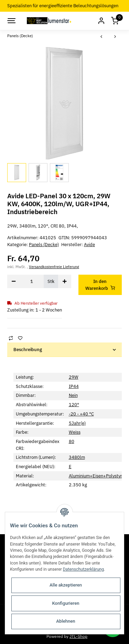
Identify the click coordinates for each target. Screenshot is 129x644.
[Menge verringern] (14, 281)
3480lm (77, 457)
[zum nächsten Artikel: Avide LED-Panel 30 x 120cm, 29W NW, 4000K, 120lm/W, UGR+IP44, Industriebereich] (115, 37)
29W (74, 377)
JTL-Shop (78, 636)
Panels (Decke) (44, 245)
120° (74, 405)
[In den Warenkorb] (100, 285)
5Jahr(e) (77, 423)
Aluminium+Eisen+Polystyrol (97, 476)
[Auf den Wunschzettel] (20, 338)
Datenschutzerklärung (83, 569)
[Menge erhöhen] (65, 281)
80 (72, 441)
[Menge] (32, 281)
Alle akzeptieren (66, 585)
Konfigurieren (66, 603)
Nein (73, 395)
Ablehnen (66, 621)
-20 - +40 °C (81, 414)
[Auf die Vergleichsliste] (11, 338)
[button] (101, 21)
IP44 (74, 386)
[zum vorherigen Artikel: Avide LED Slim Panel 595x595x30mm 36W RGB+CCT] (101, 37)
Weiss (75, 432)
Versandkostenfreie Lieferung (54, 267)
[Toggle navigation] (11, 21)
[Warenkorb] (115, 21)
